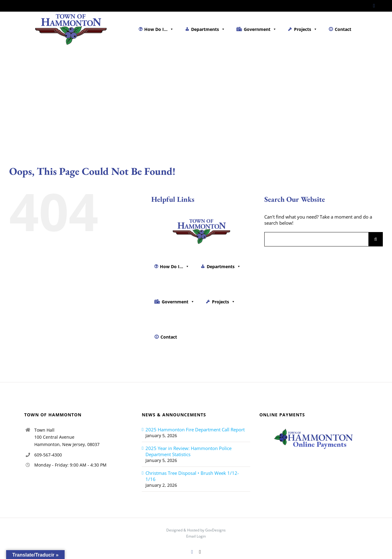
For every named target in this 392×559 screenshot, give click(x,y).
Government (260, 29)
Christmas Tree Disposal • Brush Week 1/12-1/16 (192, 476)
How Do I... (159, 29)
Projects (306, 29)
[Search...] (316, 239)
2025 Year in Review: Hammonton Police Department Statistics (188, 451)
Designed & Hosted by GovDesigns (196, 530)
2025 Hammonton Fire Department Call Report (195, 430)
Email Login (196, 536)
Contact (343, 29)
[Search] (376, 239)
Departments (208, 29)
